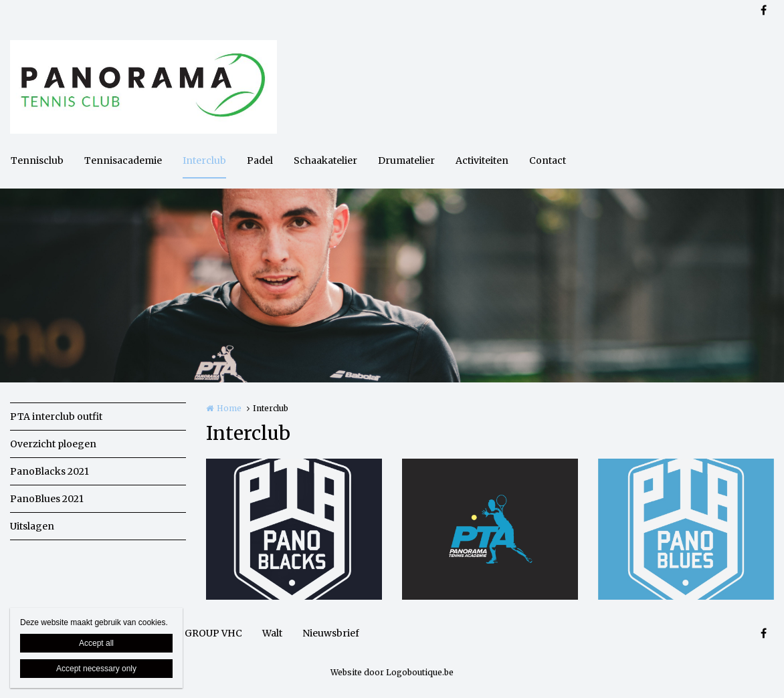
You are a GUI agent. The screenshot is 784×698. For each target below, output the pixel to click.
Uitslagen (32, 526)
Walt (272, 633)
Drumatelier (406, 160)
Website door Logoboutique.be (392, 672)
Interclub (204, 160)
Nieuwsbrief (331, 633)
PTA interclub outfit (56, 417)
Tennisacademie (123, 160)
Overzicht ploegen (53, 444)
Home (229, 408)
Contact (548, 160)
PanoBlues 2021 (47, 499)
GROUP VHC (213, 633)
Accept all (96, 643)
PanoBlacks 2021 (50, 471)
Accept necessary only (96, 669)
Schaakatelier (325, 160)
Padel (260, 160)
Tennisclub (37, 160)
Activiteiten (482, 160)
